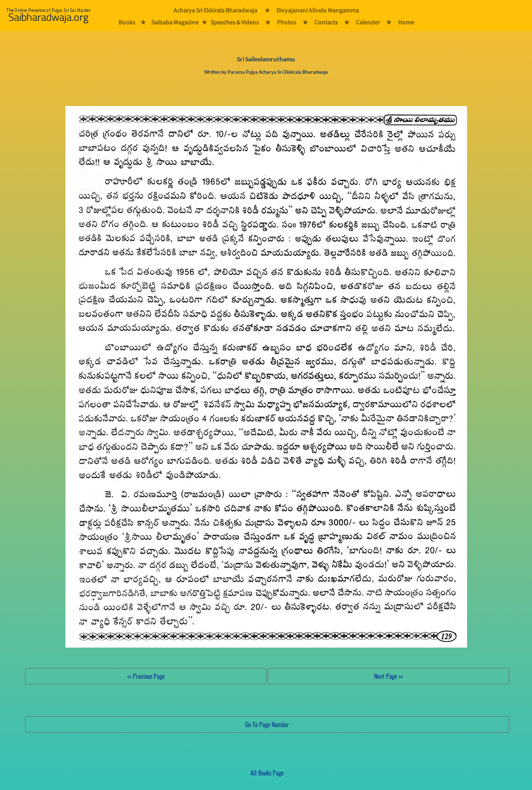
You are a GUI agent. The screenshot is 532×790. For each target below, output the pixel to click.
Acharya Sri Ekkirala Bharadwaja (215, 10)
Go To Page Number (267, 724)
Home (406, 22)
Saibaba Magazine (175, 22)
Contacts (326, 22)
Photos (287, 22)
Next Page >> (388, 676)
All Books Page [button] (267, 773)
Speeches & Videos (235, 22)
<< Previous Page (146, 676)
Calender (368, 22)
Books (127, 22)
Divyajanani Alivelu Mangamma (318, 10)
